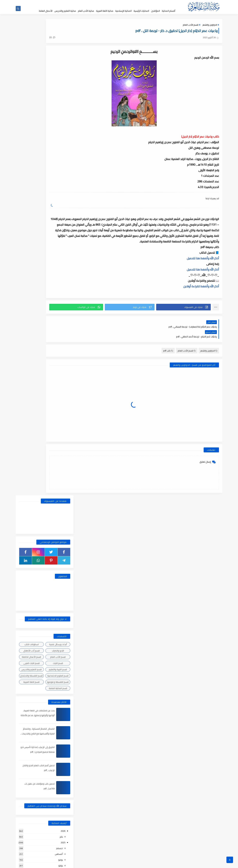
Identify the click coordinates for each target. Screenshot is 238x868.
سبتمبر (60, 449)
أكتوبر (60, 443)
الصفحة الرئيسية (159, 3)
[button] (188, 314)
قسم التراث (58, 189)
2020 (63, 657)
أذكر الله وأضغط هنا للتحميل (203, 265)
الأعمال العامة (46, 11)
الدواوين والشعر (210, 27)
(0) (82, 39)
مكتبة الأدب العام (86, 11)
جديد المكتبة (146, 3)
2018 (63, 807)
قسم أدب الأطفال (31, 176)
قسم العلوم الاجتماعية (58, 201)
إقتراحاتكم (111, 3)
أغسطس (59, 380)
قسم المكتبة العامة (58, 214)
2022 (63, 547)
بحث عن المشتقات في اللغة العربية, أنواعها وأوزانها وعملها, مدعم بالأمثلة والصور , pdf (37, 241)
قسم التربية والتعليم (58, 195)
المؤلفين (155, 11)
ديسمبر (59, 374)
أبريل (61, 403)
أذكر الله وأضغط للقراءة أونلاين (201, 293)
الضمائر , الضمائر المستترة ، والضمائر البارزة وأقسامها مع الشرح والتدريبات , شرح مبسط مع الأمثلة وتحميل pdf (37, 259)
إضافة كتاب (89, 3)
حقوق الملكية (133, 3)
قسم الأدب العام (191, 27)
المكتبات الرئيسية (141, 11)
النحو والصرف (58, 176)
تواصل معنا (100, 3)
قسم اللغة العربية (31, 208)
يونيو (61, 391)
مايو (61, 397)
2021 (63, 593)
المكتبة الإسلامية (123, 11)
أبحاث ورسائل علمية (58, 170)
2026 (63, 357)
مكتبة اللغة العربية (105, 11)
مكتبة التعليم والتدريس (65, 11)
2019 (63, 732)
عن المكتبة (121, 3)
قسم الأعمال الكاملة (31, 183)
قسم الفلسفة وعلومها (58, 208)
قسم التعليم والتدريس (31, 195)
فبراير (61, 414)
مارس (60, 409)
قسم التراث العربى (31, 189)
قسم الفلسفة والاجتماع (31, 201)
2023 (63, 501)
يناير (61, 362)
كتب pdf (168, 347)
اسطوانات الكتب (31, 170)
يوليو (60, 385)
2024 (63, 426)
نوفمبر (60, 437)
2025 (63, 368)
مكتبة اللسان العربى (182, 864)
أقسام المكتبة (169, 11)
